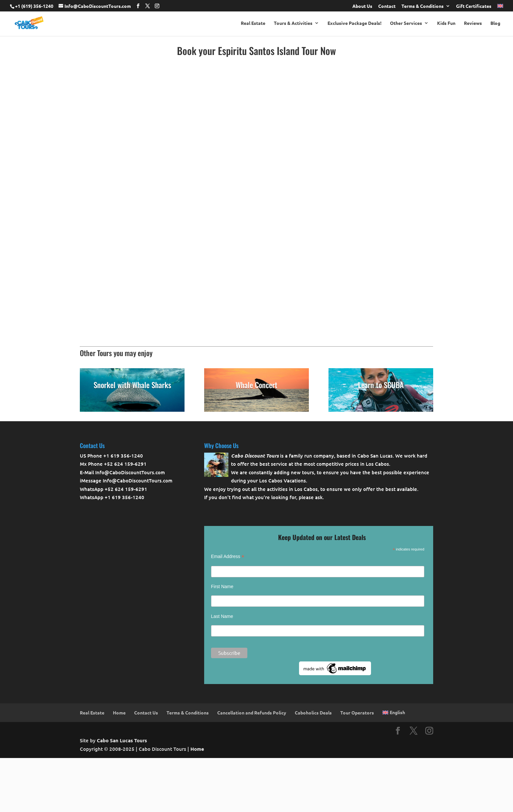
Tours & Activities (293, 23)
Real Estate (253, 23)
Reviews (473, 23)
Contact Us (146, 713)
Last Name (222, 616)
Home (119, 713)
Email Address (228, 557)
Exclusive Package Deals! (354, 23)
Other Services (406, 23)
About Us (362, 6)
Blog (495, 23)
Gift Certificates (474, 6)
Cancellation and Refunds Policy (252, 713)
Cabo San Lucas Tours (122, 740)
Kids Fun (446, 23)
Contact (387, 6)
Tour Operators (357, 713)
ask (319, 497)
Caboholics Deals (313, 713)
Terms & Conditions (423, 6)
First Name (222, 586)
